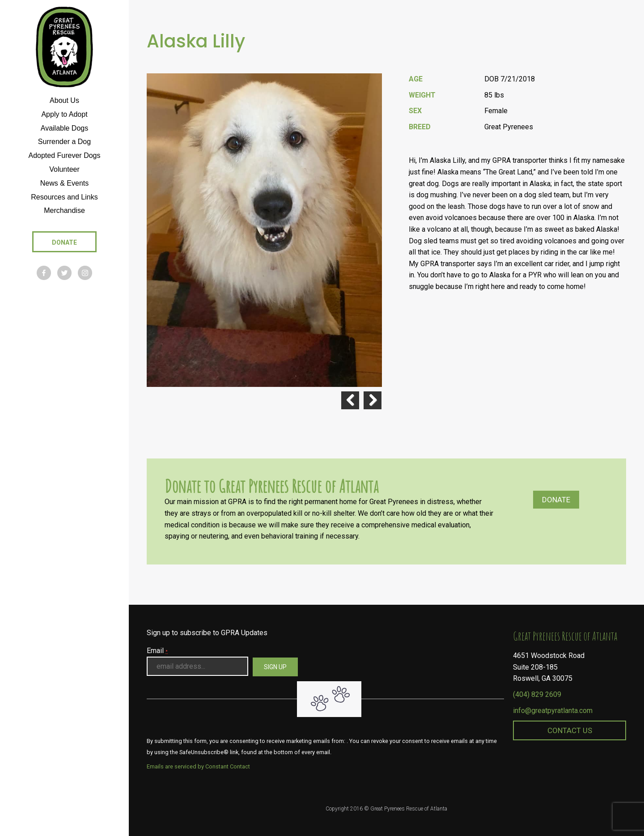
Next (373, 400)
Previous (350, 400)
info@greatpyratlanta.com (553, 711)
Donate (556, 500)
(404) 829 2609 (537, 694)
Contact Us (570, 730)
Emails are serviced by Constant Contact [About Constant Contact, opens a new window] (198, 766)
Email (157, 651)
